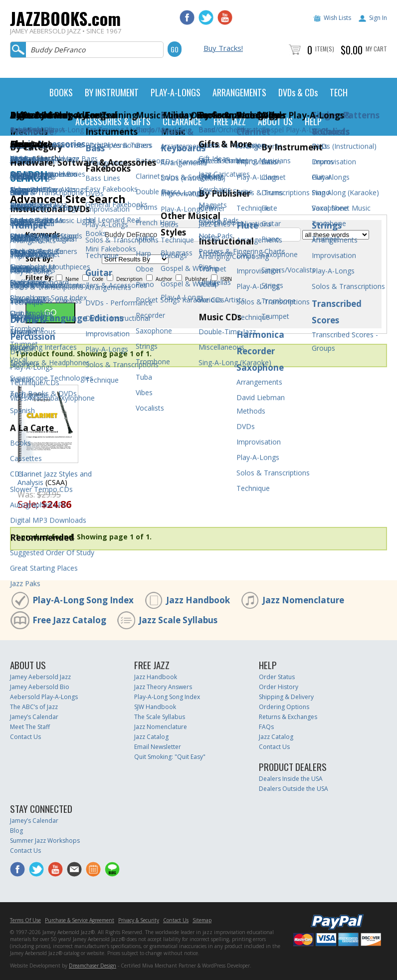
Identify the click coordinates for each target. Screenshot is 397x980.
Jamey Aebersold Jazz (40, 677)
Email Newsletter (158, 747)
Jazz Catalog (151, 737)
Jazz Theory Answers (163, 687)
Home (19, 158)
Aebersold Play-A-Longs (44, 697)
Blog (16, 831)
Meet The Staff (30, 727)
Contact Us (25, 737)
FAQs (266, 727)
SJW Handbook (155, 707)
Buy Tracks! (223, 48)
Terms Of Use (25, 920)
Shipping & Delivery (286, 697)
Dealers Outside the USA (294, 789)
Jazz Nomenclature (303, 600)
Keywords (43, 235)
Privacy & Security (139, 920)
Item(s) (325, 49)
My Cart (376, 49)
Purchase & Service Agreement (80, 920)
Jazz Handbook (198, 600)
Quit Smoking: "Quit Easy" (170, 757)
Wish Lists (337, 18)
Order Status (277, 677)
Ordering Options (284, 707)
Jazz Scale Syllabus (178, 620)
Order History (279, 687)
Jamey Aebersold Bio (40, 687)
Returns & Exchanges (288, 717)
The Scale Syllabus (160, 717)
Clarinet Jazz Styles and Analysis (55, 478)
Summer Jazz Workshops (45, 841)
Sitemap (202, 920)
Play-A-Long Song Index (83, 600)
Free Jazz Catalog (69, 620)
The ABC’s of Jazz (34, 707)
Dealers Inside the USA (291, 779)
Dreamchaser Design (93, 966)
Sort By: (39, 259)
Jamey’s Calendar (34, 717)
